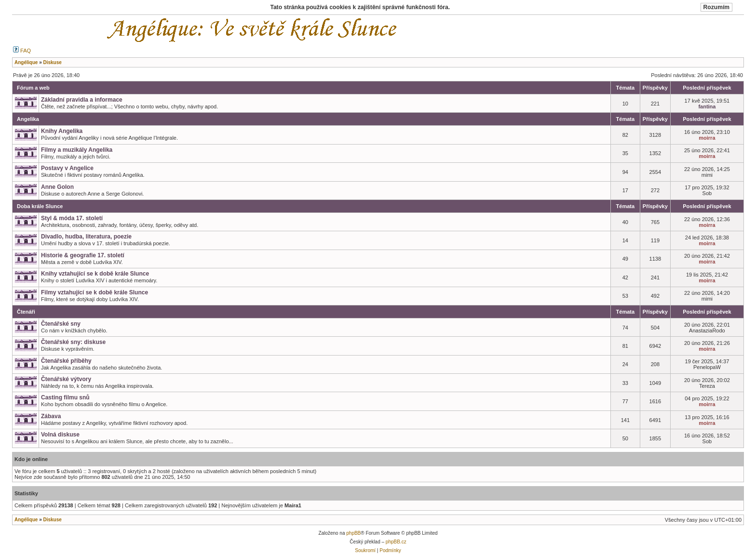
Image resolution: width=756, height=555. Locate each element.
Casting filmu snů (65, 397)
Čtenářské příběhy (66, 361)
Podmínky (390, 550)
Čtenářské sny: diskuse (73, 342)
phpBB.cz (396, 542)
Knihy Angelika (62, 131)
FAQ (22, 51)
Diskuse (52, 520)
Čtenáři (26, 312)
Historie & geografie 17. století (83, 255)
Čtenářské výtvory (66, 379)
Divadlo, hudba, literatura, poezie (86, 237)
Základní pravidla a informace (82, 100)
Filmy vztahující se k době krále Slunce (94, 292)
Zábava (51, 416)
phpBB (353, 533)
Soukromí (365, 550)
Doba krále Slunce (40, 206)
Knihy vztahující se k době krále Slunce (95, 274)
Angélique (26, 520)
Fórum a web (33, 88)
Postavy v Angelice (67, 168)
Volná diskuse (60, 435)
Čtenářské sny (61, 324)
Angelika (28, 119)
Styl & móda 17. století (72, 218)
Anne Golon (57, 187)
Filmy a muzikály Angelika (77, 150)
